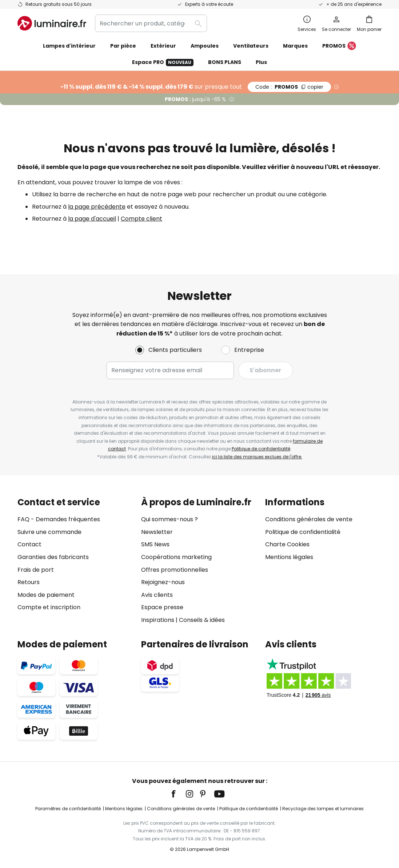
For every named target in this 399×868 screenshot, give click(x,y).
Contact (29, 544)
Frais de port (36, 570)
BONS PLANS (225, 62)
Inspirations (158, 620)
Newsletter (157, 532)
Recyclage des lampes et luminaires (323, 809)
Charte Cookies (287, 544)
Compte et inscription (49, 607)
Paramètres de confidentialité (68, 809)
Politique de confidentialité (261, 449)
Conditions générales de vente (309, 519)
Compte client (141, 219)
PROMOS (339, 46)
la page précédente (97, 207)
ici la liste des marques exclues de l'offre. (257, 457)
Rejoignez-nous (163, 582)
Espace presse (162, 607)
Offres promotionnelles (175, 570)
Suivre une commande (49, 532)
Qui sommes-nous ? (169, 519)
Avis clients (157, 595)
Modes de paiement (46, 595)
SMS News (155, 544)
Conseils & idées (202, 620)
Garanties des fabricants (53, 557)
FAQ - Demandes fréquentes (59, 519)
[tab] (76, 561)
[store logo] (52, 23)
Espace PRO (163, 62)
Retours (29, 582)
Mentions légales (289, 557)
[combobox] (151, 23)
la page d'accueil (92, 219)
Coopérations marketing (176, 557)
